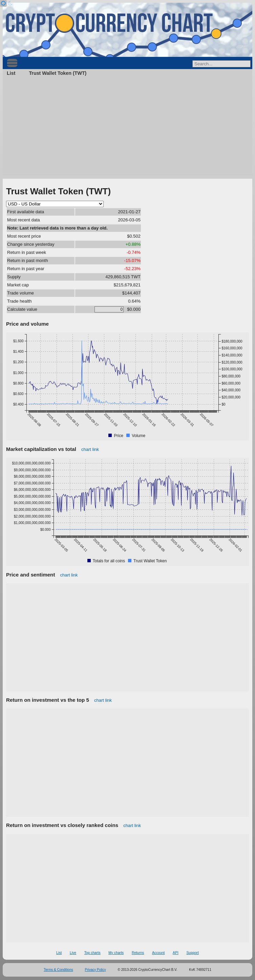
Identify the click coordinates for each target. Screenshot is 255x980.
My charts (116, 953)
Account (158, 953)
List (11, 73)
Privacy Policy (95, 970)
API (176, 953)
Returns (138, 953)
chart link (90, 449)
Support (192, 953)
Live (73, 953)
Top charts (92, 953)
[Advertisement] (127, 128)
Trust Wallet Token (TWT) (58, 73)
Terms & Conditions (58, 970)
